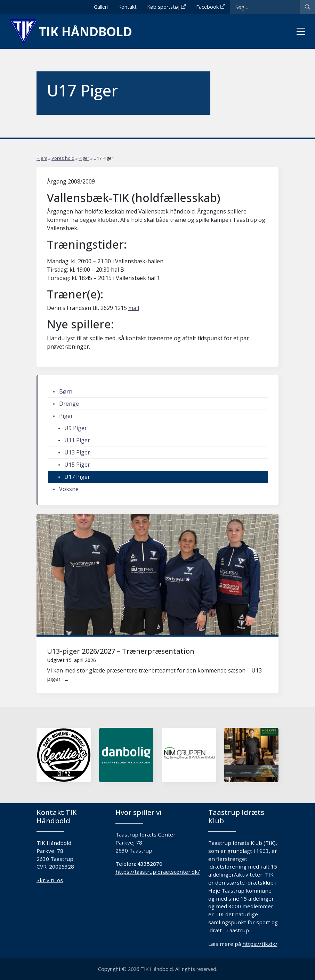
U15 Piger (77, 465)
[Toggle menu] (301, 31)
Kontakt (127, 7)
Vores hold (63, 158)
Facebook (207, 7)
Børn (66, 391)
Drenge (69, 404)
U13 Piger (77, 452)
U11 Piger (77, 440)
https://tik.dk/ (260, 944)
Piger (84, 158)
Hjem (42, 158)
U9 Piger (76, 428)
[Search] (307, 7)
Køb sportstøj (163, 7)
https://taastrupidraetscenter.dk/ (158, 872)
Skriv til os (50, 880)
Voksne (69, 489)
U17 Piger (77, 477)
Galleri (101, 7)
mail (134, 308)
